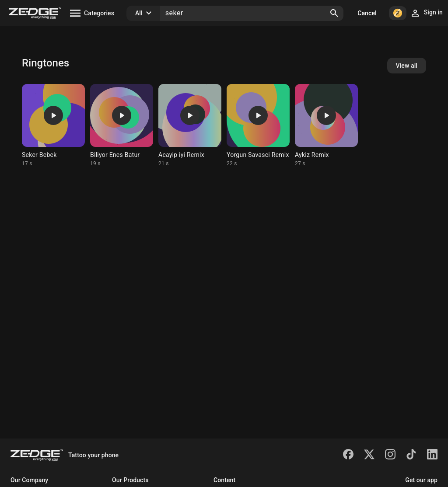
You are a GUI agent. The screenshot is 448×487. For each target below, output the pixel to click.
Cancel (367, 13)
